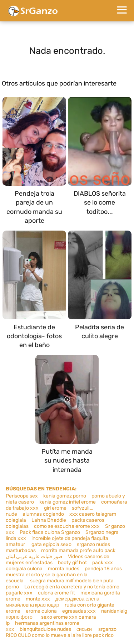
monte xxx (38, 599)
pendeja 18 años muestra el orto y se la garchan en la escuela (64, 575)
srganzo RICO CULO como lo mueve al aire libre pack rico (61, 632)
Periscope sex (22, 496)
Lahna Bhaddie (49, 520)
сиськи (84, 629)
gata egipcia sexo (51, 544)
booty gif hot (72, 563)
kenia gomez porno (65, 496)
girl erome (55, 508)
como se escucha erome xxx (67, 526)
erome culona (41, 611)
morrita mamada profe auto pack (78, 550)
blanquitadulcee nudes (45, 629)
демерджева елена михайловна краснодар (53, 602)
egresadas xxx (79, 611)
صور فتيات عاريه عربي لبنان (34, 557)
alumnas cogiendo (43, 514)
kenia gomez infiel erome (68, 502)
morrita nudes (64, 569)
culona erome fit (56, 593)
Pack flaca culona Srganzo (50, 532)
